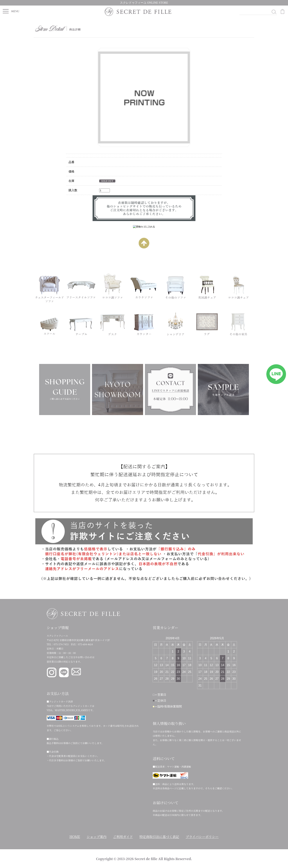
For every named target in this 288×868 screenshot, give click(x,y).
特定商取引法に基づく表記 (159, 837)
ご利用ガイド (123, 837)
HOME (75, 837)
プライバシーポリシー (202, 837)
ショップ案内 (97, 837)
